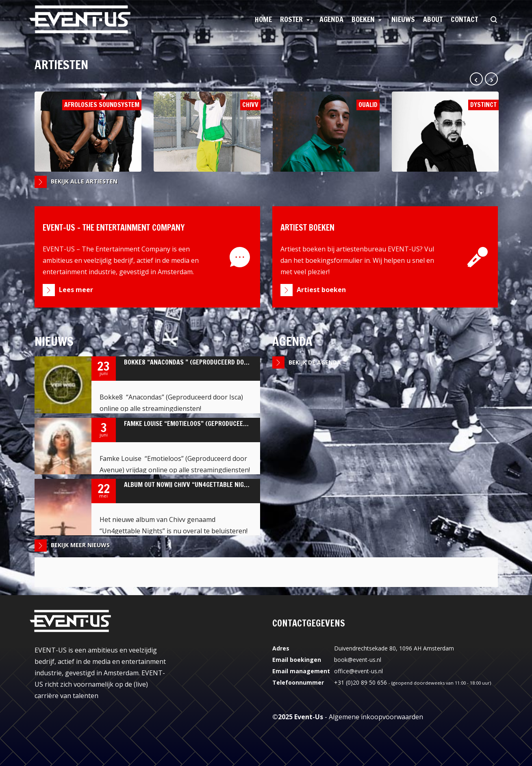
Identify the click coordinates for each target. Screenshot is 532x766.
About (433, 19)
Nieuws (403, 19)
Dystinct (445, 132)
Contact (464, 19)
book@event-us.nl (358, 660)
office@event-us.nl (358, 671)
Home (263, 19)
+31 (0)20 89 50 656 (360, 682)
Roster (291, 19)
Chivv (207, 132)
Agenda (331, 19)
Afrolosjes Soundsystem (88, 132)
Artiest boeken (321, 290)
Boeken (363, 19)
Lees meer (76, 290)
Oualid (326, 132)
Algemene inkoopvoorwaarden (376, 717)
